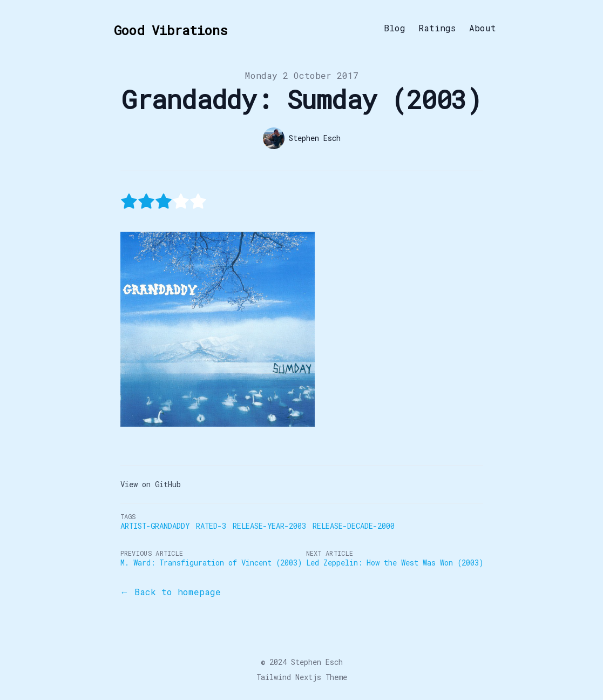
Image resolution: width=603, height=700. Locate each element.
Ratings (437, 28)
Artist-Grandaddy (155, 526)
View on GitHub (151, 484)
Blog (395, 28)
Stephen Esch (317, 662)
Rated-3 (211, 526)
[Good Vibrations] (167, 28)
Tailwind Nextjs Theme (302, 677)
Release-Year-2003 (269, 526)
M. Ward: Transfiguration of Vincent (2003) (211, 563)
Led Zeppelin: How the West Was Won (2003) (395, 563)
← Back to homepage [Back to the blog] (171, 592)
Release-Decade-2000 (354, 526)
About (483, 28)
